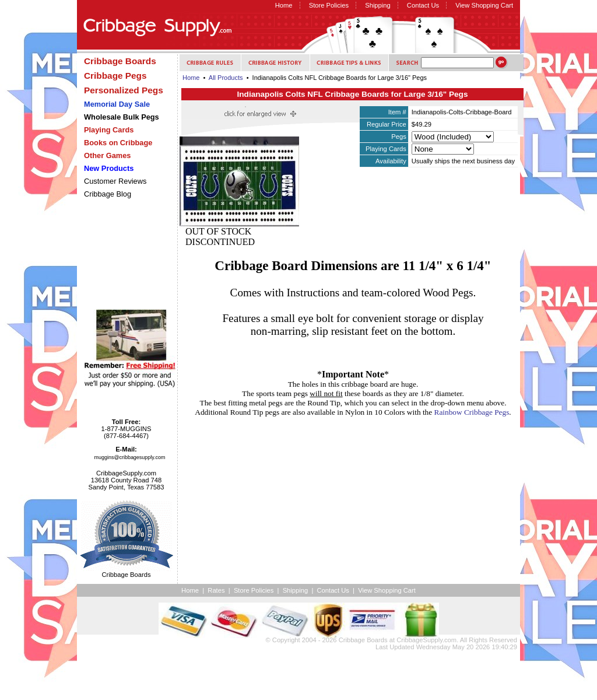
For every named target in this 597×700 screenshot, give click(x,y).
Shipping (378, 5)
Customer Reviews (115, 181)
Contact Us (423, 5)
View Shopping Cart (484, 5)
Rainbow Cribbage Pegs (472, 412)
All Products (226, 78)
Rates (216, 590)
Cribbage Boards (363, 640)
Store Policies (329, 5)
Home (284, 5)
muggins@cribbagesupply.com (130, 457)
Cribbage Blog (108, 194)
